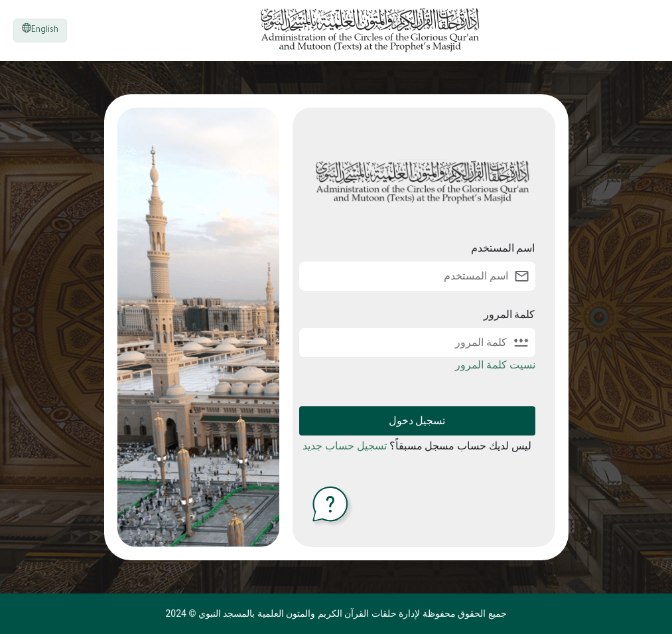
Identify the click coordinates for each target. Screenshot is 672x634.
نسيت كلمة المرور (495, 365)
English (40, 29)
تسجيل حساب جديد (345, 446)
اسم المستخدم (503, 248)
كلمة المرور (509, 314)
